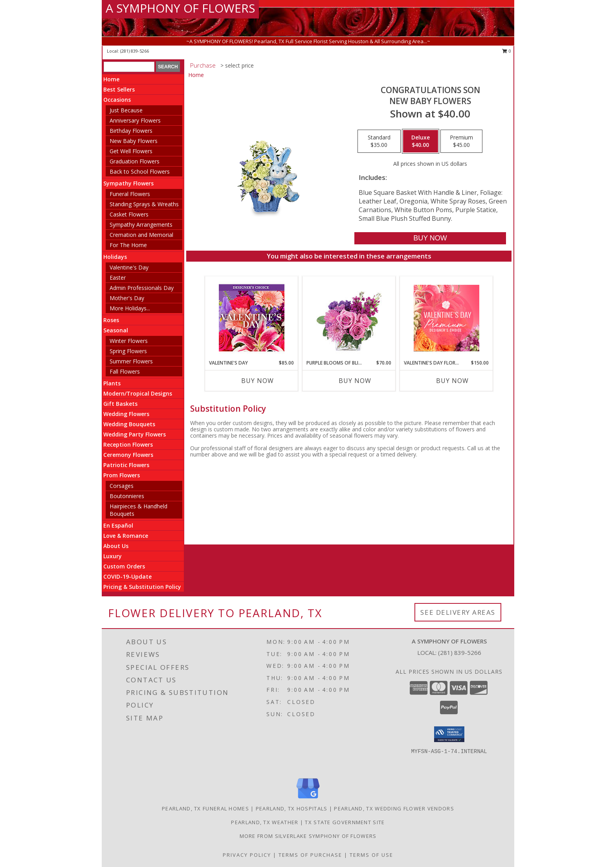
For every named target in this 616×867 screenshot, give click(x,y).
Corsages (122, 486)
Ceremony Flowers (128, 455)
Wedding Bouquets (129, 424)
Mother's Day (127, 298)
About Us (116, 546)
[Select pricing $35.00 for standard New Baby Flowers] (379, 141)
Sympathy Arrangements (141, 225)
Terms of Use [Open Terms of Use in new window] (371, 855)
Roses (111, 320)
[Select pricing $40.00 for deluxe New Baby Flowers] (421, 141)
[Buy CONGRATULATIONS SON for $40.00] (430, 238)
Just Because (126, 110)
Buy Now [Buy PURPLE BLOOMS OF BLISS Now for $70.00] (355, 381)
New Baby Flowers (134, 141)
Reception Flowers (128, 444)
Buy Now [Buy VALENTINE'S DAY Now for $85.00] (258, 381)
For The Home (128, 245)
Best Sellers (119, 89)
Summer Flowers (131, 361)
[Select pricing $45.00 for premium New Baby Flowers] (461, 141)
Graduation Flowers (135, 161)
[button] (449, 734)
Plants (112, 383)
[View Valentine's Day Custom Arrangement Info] (252, 318)
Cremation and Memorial (141, 235)
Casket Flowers (129, 214)
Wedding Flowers (126, 414)
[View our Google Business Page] (308, 799)
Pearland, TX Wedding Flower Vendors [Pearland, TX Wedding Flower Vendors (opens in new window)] (394, 808)
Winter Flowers (129, 341)
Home (111, 79)
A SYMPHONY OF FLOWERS (180, 8)
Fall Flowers (125, 371)
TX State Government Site (345, 822)
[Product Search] (129, 67)
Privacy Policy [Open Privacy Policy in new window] (247, 855)
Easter (118, 278)
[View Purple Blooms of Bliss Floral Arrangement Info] (349, 318)
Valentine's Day (129, 267)
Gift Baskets (120, 404)
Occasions (117, 100)
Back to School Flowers (140, 171)
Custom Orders (124, 566)
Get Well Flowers (131, 151)
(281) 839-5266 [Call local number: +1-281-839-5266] (135, 51)
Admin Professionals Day (142, 288)
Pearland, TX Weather (265, 822)
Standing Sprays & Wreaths (144, 204)
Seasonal (116, 330)
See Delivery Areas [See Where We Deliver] (458, 612)
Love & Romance (126, 536)
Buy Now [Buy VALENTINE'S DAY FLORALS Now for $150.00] (452, 381)
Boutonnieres (127, 496)
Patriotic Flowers (126, 465)
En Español (118, 525)
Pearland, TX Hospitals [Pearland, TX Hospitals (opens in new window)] (292, 808)
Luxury (113, 556)
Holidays (115, 257)
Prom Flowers (122, 475)
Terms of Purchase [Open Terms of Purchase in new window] (310, 855)
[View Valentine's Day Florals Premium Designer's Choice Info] (446, 318)
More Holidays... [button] (130, 308)
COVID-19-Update (127, 576)
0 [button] (507, 51)
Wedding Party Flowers (135, 434)
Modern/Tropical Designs (138, 393)
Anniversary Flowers (135, 120)
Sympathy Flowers (128, 183)
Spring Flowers (128, 351)
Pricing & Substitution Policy (142, 587)
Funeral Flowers (130, 194)
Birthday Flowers (131, 131)
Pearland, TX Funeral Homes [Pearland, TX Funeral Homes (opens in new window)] (205, 808)
